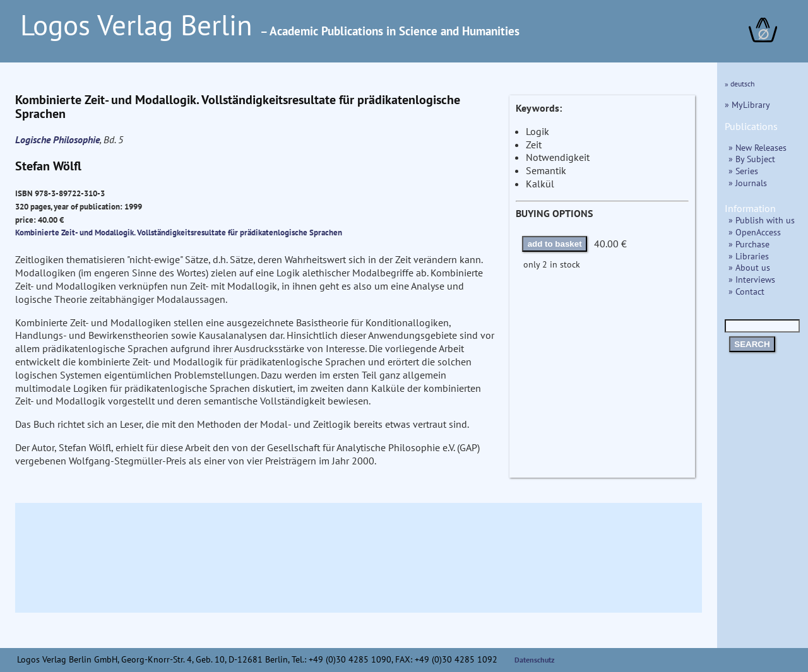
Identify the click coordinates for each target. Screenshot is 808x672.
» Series (743, 171)
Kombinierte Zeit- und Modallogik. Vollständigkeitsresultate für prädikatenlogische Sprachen (179, 232)
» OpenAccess (755, 232)
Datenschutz (535, 660)
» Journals (748, 183)
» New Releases (757, 147)
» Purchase (749, 244)
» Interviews (752, 279)
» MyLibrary (747, 104)
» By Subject (752, 159)
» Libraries (749, 256)
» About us (749, 267)
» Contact (746, 291)
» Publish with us (762, 220)
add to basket (555, 244)
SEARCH (752, 344)
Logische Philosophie (57, 139)
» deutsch (740, 84)
